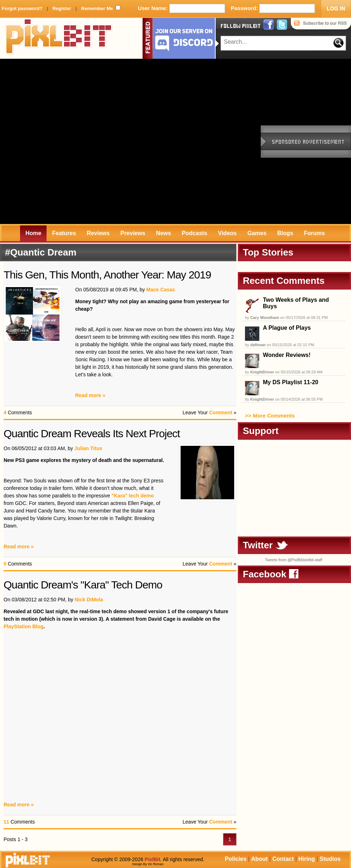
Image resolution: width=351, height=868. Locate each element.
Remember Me (97, 8)
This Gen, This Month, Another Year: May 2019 (107, 275)
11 (6, 822)
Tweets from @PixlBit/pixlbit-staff (293, 560)
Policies (236, 859)
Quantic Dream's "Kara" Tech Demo (83, 585)
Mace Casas (160, 290)
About (259, 859)
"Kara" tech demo (133, 496)
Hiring (307, 859)
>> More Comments (270, 416)
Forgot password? (22, 8)
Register (62, 8)
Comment (221, 412)
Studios (330, 859)
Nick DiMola (89, 600)
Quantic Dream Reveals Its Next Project (92, 433)
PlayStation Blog (23, 626)
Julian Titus (88, 448)
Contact (283, 859)
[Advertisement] (83, 141)
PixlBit (59, 38)
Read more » (90, 395)
